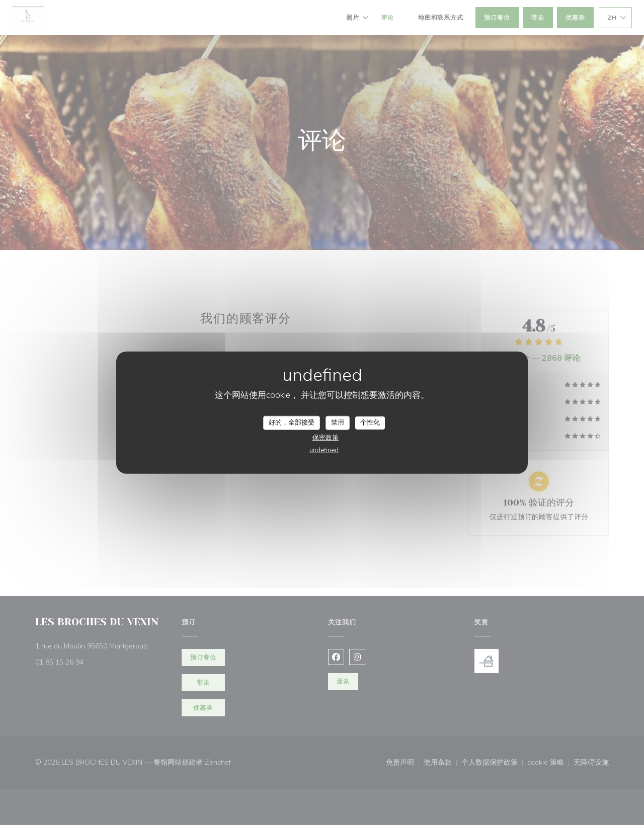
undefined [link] (324, 450)
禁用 (338, 423)
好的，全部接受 (292, 423)
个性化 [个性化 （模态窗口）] (370, 423)
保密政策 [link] (326, 437)
